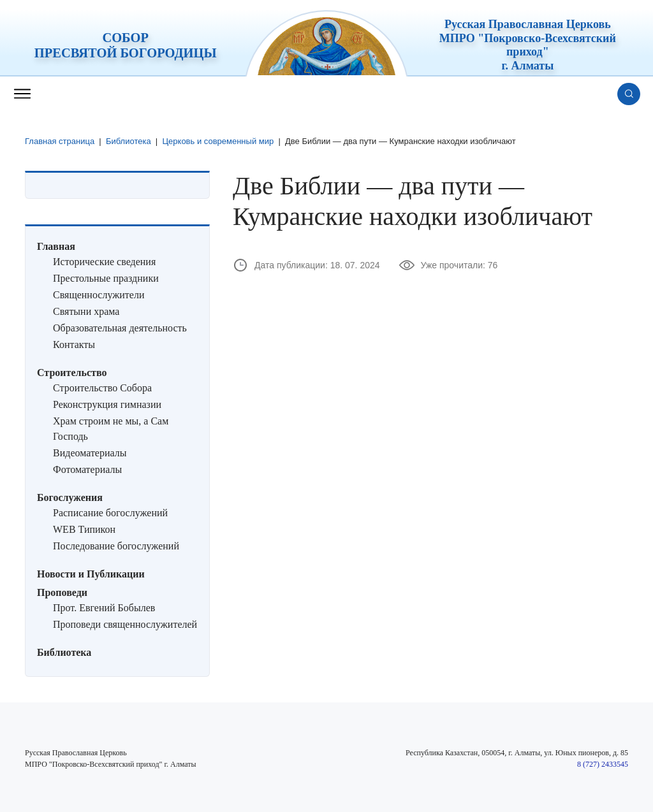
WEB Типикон (84, 529)
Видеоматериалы (90, 453)
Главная (56, 246)
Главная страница (60, 141)
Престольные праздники (106, 278)
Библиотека (128, 141)
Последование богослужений (116, 546)
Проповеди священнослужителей (125, 624)
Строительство (72, 373)
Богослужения (70, 497)
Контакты (74, 344)
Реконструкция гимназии (107, 404)
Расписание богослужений (110, 513)
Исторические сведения (104, 262)
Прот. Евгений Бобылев (104, 608)
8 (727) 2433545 (603, 764)
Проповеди (62, 592)
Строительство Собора (102, 388)
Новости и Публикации (91, 574)
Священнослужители (99, 295)
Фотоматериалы (87, 469)
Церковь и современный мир (218, 141)
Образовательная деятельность (120, 328)
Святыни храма (86, 311)
